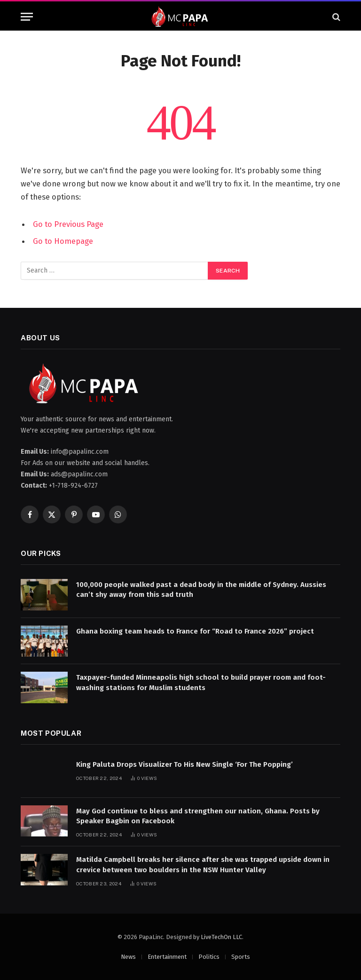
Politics (209, 957)
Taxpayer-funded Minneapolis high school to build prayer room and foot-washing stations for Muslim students (201, 682)
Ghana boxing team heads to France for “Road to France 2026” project (195, 631)
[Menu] (27, 17)
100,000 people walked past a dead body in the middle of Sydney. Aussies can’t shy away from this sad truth (201, 590)
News (128, 957)
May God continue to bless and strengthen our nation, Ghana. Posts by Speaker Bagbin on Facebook (198, 816)
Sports (241, 957)
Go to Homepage (63, 241)
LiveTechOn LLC (221, 937)
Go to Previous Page (68, 224)
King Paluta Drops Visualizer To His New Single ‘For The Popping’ (184, 764)
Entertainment (167, 957)
